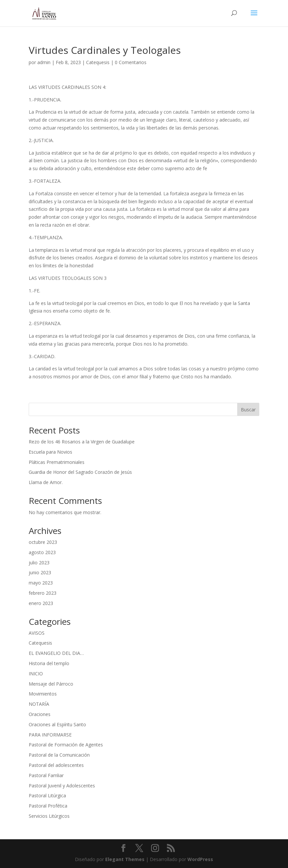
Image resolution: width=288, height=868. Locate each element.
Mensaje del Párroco (51, 684)
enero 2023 (41, 603)
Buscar (248, 410)
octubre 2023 (43, 542)
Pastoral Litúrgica (47, 795)
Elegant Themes (125, 859)
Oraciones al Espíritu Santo (57, 724)
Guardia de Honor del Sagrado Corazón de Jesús (80, 472)
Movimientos (43, 694)
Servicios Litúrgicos (49, 816)
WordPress (200, 859)
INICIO (36, 674)
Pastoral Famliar (46, 775)
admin (44, 62)
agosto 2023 (42, 552)
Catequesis (98, 62)
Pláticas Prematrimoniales (57, 462)
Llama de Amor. (46, 482)
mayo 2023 (41, 583)
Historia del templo (49, 663)
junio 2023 (40, 572)
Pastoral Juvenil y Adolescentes (62, 786)
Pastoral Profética (48, 806)
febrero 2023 (43, 593)
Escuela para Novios (50, 452)
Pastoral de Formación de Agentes (66, 745)
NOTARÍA (39, 704)
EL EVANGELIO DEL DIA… (56, 653)
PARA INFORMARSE (50, 735)
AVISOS (37, 633)
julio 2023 (39, 563)
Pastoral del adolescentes (56, 765)
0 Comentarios (131, 62)
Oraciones (40, 714)
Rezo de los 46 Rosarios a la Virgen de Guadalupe (82, 442)
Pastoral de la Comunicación (59, 755)
